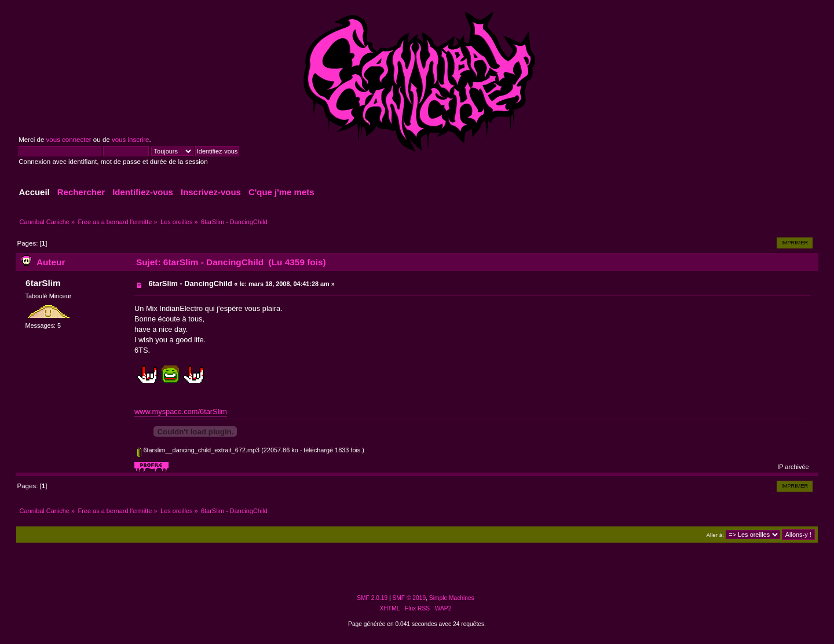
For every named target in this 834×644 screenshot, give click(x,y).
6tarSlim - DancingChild (190, 283)
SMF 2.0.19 (372, 598)
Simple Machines (452, 598)
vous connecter (69, 140)
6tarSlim (43, 283)
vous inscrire (131, 140)
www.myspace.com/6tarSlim (181, 411)
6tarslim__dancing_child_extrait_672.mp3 (198, 450)
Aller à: (715, 535)
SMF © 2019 (409, 598)
